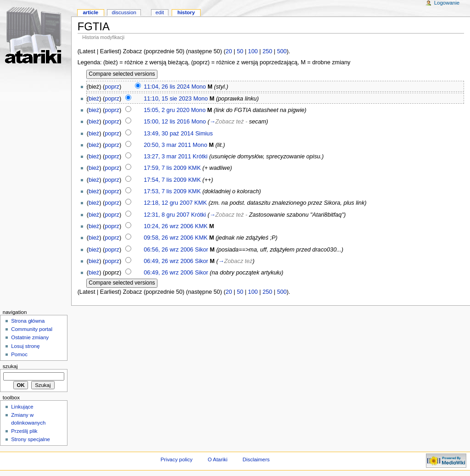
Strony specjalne (31, 439)
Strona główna (28, 321)
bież (94, 99)
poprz (112, 87)
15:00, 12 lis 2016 (167, 122)
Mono (199, 87)
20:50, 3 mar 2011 (167, 145)
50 (240, 51)
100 (253, 51)
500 (282, 51)
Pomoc (19, 354)
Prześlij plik (24, 431)
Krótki (200, 157)
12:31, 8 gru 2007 (166, 215)
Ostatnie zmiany (30, 337)
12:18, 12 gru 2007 (168, 203)
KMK (195, 168)
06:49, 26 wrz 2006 (168, 261)
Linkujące (22, 407)
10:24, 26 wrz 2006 (168, 226)
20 (229, 51)
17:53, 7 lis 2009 (165, 191)
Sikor (202, 250)
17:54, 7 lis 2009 (165, 180)
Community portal (32, 329)
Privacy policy (177, 459)
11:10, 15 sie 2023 (168, 99)
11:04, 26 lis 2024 (167, 87)
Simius (204, 134)
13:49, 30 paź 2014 (169, 134)
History (186, 12)
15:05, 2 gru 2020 (166, 110)
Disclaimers (256, 459)
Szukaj (10, 366)
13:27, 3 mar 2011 (167, 157)
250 (267, 51)
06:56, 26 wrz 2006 (168, 250)
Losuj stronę (25, 346)
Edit (160, 12)
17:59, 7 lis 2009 (165, 168)
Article (90, 12)
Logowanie (447, 3)
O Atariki (217, 459)
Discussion (124, 12)
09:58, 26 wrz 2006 (168, 238)
